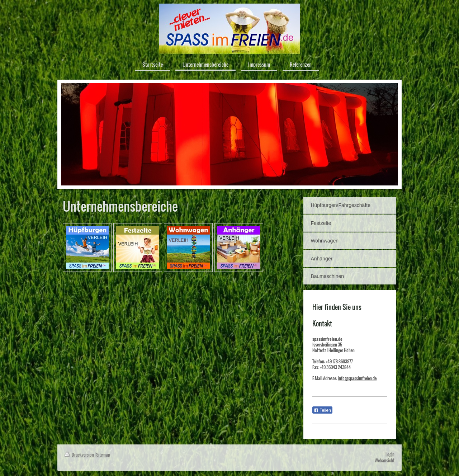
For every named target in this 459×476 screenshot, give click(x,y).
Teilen (322, 410)
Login (390, 454)
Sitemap (103, 455)
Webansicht (385, 460)
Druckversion (80, 455)
